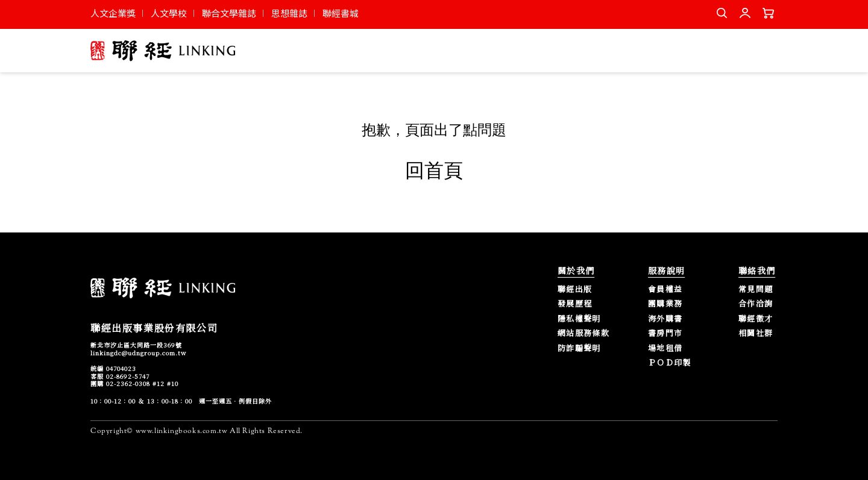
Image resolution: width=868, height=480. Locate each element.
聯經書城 (341, 13)
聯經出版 (575, 289)
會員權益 (665, 289)
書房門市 (665, 333)
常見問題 (756, 289)
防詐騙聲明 (579, 348)
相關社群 (756, 333)
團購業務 (665, 304)
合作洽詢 (756, 304)
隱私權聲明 (579, 319)
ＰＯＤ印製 (670, 363)
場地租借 (665, 348)
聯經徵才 (756, 319)
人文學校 (169, 13)
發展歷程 (575, 304)
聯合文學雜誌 (229, 13)
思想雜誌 (289, 13)
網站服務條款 (583, 333)
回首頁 (434, 170)
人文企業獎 (113, 13)
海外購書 (665, 319)
